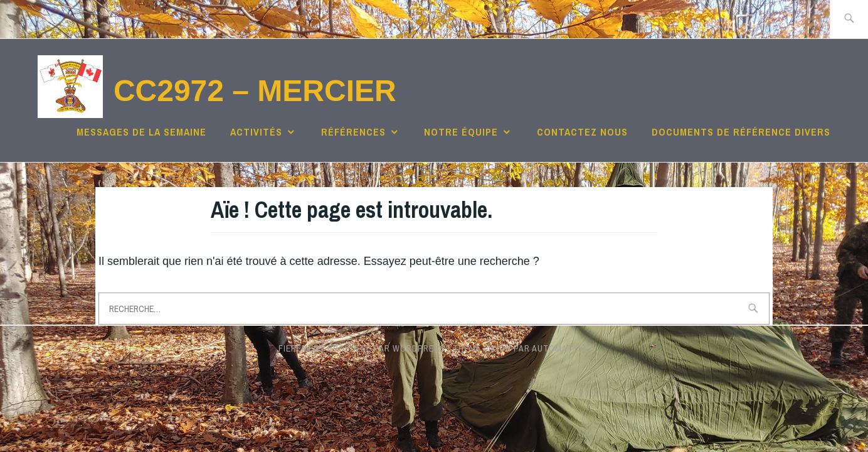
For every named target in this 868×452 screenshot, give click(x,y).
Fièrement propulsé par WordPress (362, 348)
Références (353, 132)
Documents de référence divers (741, 132)
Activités (256, 132)
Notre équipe (461, 132)
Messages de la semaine (141, 132)
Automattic (559, 348)
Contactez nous (582, 132)
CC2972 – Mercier (255, 91)
